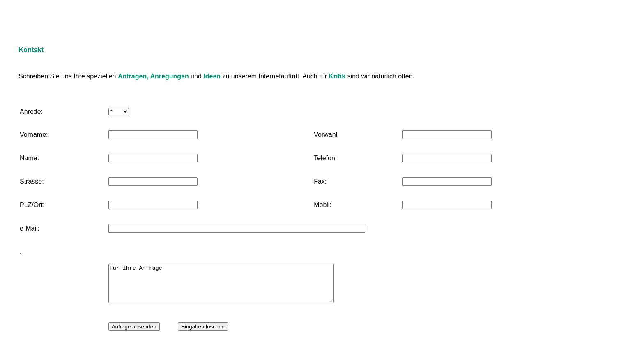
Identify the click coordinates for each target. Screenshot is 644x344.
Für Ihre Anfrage (235, 287)
